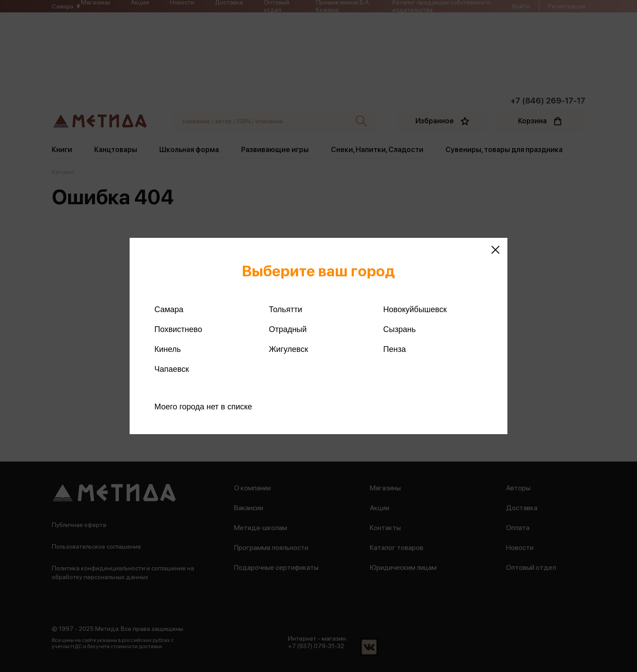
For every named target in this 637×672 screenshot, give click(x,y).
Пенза (394, 349)
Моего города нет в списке (203, 407)
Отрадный (288, 329)
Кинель (168, 349)
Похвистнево (178, 329)
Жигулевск (289, 349)
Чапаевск (172, 369)
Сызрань (399, 329)
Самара (169, 309)
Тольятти (286, 309)
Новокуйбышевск (415, 309)
